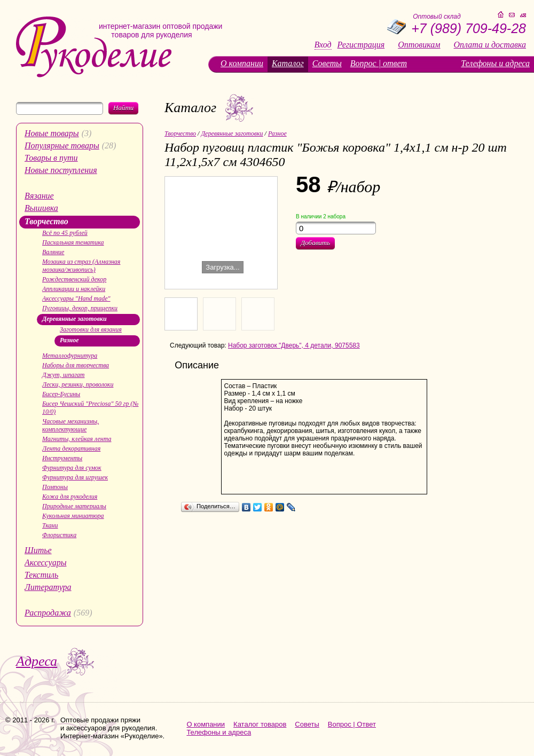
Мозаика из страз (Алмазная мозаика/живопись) (81, 266)
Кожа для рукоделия (70, 497)
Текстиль (41, 575)
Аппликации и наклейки (74, 289)
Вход (323, 45)
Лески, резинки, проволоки (78, 384)
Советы (327, 63)
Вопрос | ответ (379, 63)
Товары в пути (51, 158)
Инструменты (62, 458)
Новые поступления (61, 170)
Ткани (50, 525)
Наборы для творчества (76, 365)
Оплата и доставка (490, 45)
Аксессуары (45, 562)
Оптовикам (419, 45)
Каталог (288, 63)
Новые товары (52, 133)
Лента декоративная (71, 448)
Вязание (39, 196)
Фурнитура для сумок (72, 468)
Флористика (59, 535)
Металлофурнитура (70, 356)
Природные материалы (74, 506)
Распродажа (48, 613)
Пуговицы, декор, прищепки (80, 308)
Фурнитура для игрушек (75, 477)
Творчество (46, 221)
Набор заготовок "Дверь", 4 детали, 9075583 (294, 345)
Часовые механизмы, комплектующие (70, 425)
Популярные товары (62, 145)
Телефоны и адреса (495, 63)
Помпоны (55, 487)
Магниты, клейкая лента (77, 439)
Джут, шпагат (64, 375)
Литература (48, 587)
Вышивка (41, 208)
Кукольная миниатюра (73, 516)
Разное (69, 340)
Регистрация (361, 45)
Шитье (38, 550)
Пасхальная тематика (73, 242)
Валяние (53, 252)
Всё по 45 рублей (65, 233)
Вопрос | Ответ (352, 724)
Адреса (37, 661)
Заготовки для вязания (91, 329)
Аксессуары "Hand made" (76, 298)
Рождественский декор (74, 279)
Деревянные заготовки (74, 319)
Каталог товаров (260, 724)
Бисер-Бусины (61, 394)
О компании (242, 63)
